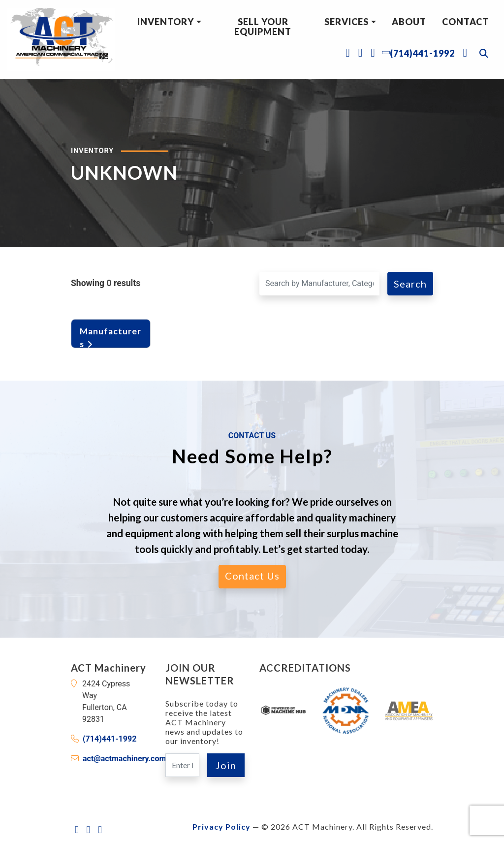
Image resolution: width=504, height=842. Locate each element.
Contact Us (252, 576)
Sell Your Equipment (263, 27)
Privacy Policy (221, 826)
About (409, 22)
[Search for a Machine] (319, 284)
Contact (465, 22)
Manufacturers (110, 336)
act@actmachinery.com (124, 759)
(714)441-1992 (110, 739)
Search (410, 284)
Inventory (166, 22)
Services (346, 22)
